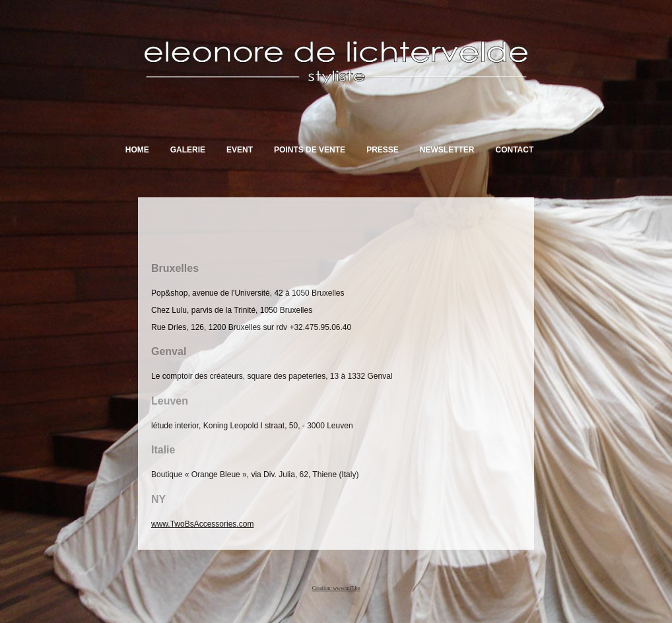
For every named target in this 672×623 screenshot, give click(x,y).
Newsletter (447, 150)
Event (240, 150)
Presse (383, 150)
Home (137, 150)
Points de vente (310, 150)
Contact (514, 150)
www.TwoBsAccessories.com (202, 524)
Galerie (188, 150)
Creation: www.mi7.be (336, 588)
